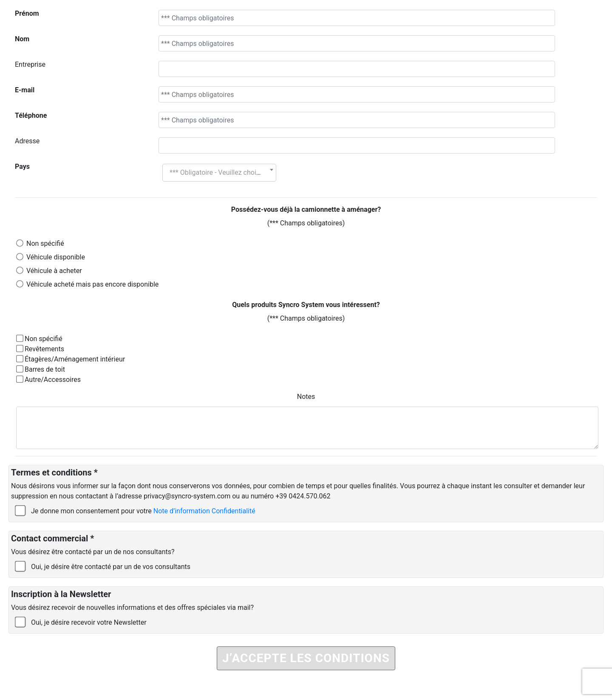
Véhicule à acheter (54, 271)
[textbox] (219, 173)
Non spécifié (45, 243)
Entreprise (30, 64)
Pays (22, 166)
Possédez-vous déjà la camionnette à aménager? (306, 209)
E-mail (25, 90)
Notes (306, 397)
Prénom (27, 13)
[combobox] (219, 173)
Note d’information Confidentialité (204, 511)
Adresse (27, 141)
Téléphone (31, 115)
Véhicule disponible (56, 257)
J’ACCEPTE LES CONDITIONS (306, 658)
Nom (22, 39)
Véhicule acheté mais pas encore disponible (92, 284)
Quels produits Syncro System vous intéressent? (306, 305)
